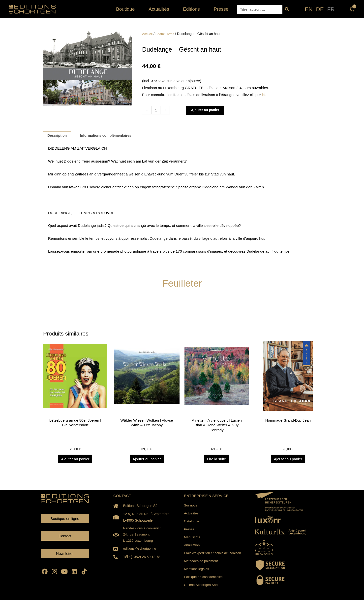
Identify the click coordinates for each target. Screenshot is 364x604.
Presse (221, 9)
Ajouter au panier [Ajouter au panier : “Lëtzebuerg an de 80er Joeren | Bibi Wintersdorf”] (76, 460)
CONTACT (122, 497)
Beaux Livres (166, 34)
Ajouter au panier (207, 110)
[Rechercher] (287, 9)
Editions (193, 9)
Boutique (127, 9)
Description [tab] (58, 136)
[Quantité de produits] (156, 110)
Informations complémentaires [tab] (109, 136)
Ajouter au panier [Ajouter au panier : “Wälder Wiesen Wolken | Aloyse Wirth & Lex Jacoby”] (147, 460)
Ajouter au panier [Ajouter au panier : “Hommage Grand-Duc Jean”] (288, 460)
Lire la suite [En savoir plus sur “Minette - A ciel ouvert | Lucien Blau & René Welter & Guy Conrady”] (217, 460)
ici (264, 95)
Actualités (160, 9)
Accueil (148, 34)
